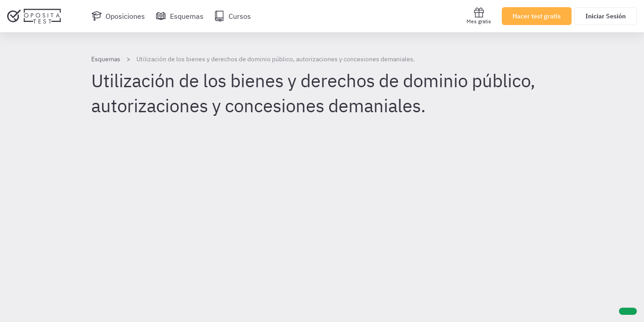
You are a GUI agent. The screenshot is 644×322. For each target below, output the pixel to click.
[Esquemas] (180, 16)
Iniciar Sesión (606, 16)
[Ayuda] (628, 311)
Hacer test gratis (537, 16)
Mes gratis (479, 16)
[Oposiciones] (118, 16)
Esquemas (106, 59)
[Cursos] (233, 16)
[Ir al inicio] (34, 16)
